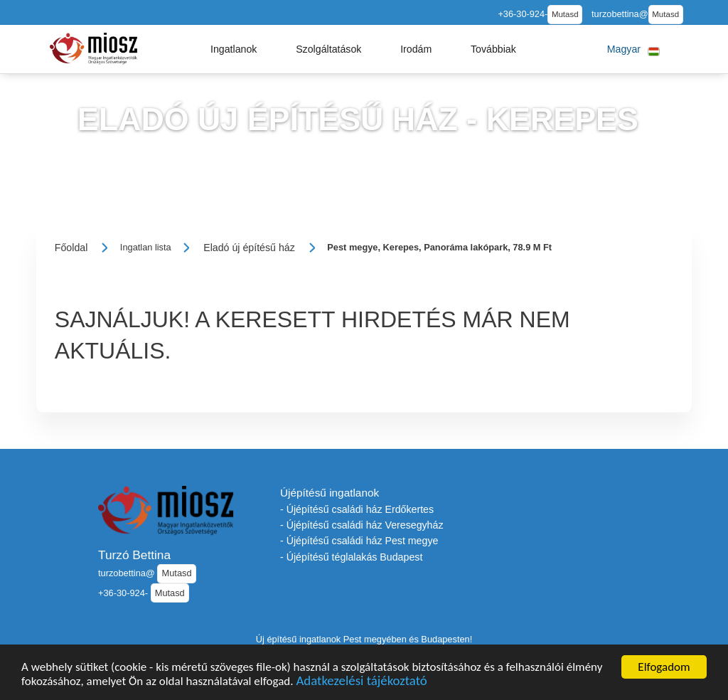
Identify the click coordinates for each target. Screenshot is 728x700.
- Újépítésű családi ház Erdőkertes (357, 509)
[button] (234, 49)
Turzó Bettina (134, 555)
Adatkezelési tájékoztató (361, 683)
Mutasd (565, 14)
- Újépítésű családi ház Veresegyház (362, 525)
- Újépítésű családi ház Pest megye (359, 541)
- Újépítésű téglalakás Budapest (351, 557)
